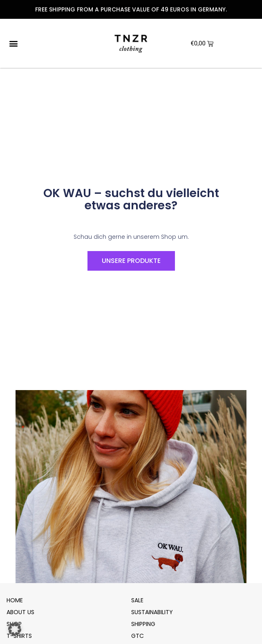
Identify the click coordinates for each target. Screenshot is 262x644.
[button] (13, 44)
